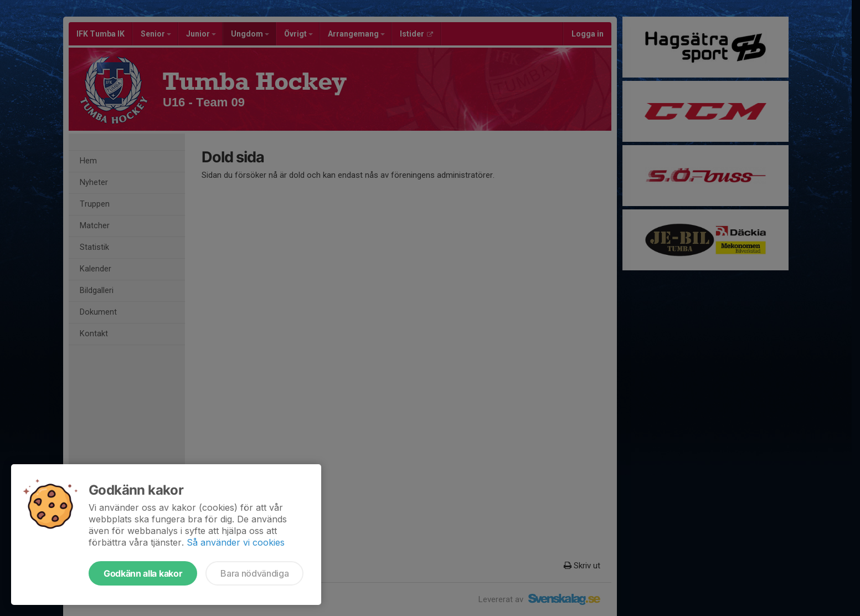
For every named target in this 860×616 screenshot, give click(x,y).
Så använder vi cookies (236, 542)
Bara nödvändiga (254, 573)
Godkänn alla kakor (143, 573)
